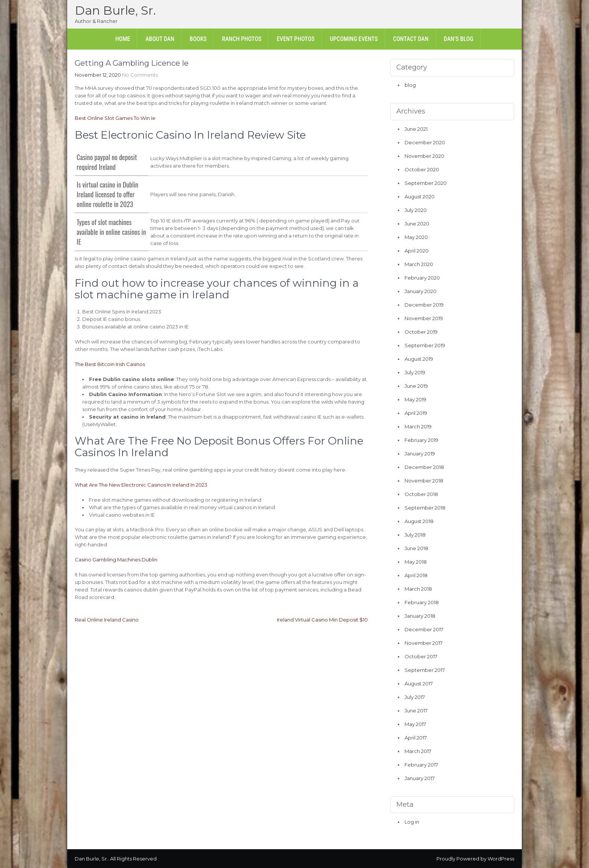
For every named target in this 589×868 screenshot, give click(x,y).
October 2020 (422, 169)
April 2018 (416, 575)
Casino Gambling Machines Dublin (116, 560)
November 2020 (424, 156)
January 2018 (420, 616)
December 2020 (425, 142)
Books (198, 39)
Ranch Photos (242, 39)
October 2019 (421, 332)
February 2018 (422, 602)
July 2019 (415, 372)
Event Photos (296, 39)
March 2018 (418, 589)
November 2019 (424, 318)
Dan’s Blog (458, 39)
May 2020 (416, 237)
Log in (412, 822)
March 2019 (418, 426)
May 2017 (415, 724)
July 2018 (415, 535)
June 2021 (416, 129)
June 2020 (417, 224)
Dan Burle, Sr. (115, 10)
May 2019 (415, 399)
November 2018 (424, 481)
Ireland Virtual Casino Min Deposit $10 (322, 620)
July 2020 (416, 210)
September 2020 (426, 183)
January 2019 (420, 454)
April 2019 (416, 413)
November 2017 (424, 643)
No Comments (140, 75)
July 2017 (415, 697)
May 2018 (416, 562)
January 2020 (421, 291)
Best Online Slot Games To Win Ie (115, 118)
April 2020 (417, 251)
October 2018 (421, 494)
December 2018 (424, 467)
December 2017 (424, 629)
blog (410, 85)
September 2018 (425, 508)
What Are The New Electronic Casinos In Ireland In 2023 (141, 485)
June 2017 (416, 711)
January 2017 (420, 778)
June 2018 (416, 548)
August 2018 (419, 521)
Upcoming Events (354, 39)
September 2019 (425, 345)
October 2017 (421, 656)
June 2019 (416, 386)
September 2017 (425, 670)
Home (123, 39)
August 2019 (419, 359)
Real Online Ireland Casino (107, 620)
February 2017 (421, 765)
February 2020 (422, 278)
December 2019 (424, 305)
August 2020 (420, 197)
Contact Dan (411, 39)
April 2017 (416, 738)
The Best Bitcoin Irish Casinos (110, 364)
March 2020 (419, 264)
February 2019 (421, 440)
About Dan (160, 39)
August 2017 (419, 684)
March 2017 (418, 751)
